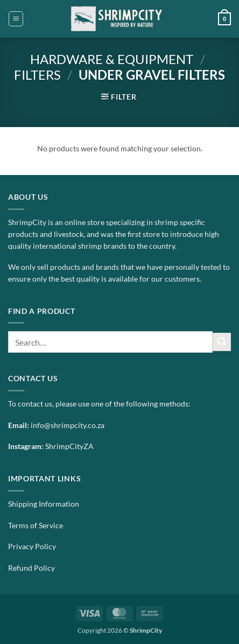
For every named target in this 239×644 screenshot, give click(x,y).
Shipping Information (44, 504)
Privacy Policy (32, 547)
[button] (16, 19)
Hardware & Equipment (112, 59)
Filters (37, 75)
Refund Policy (31, 568)
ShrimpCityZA (69, 446)
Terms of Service (36, 526)
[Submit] (222, 342)
